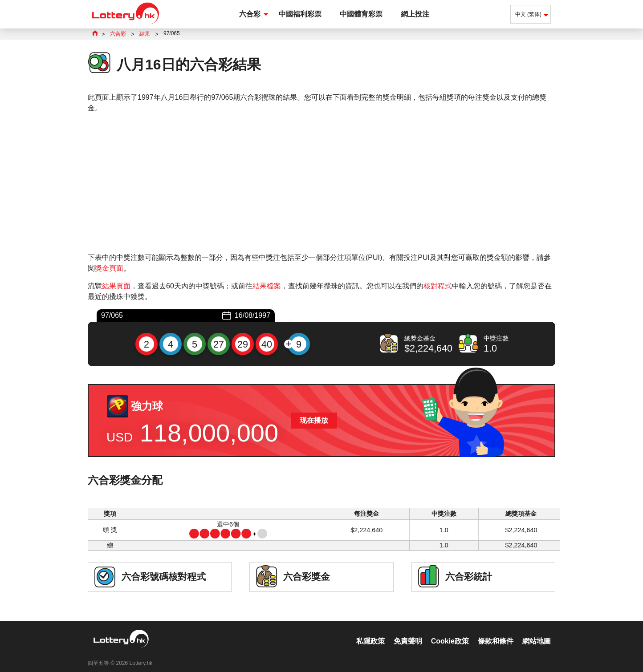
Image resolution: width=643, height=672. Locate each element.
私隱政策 (370, 632)
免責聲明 (408, 632)
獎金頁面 (109, 268)
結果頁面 (116, 286)
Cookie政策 (450, 632)
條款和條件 (496, 632)
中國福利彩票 (300, 14)
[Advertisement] (321, 183)
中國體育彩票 (361, 14)
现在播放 (314, 420)
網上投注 (415, 14)
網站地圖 (537, 632)
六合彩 (250, 14)
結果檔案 (267, 286)
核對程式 (438, 286)
